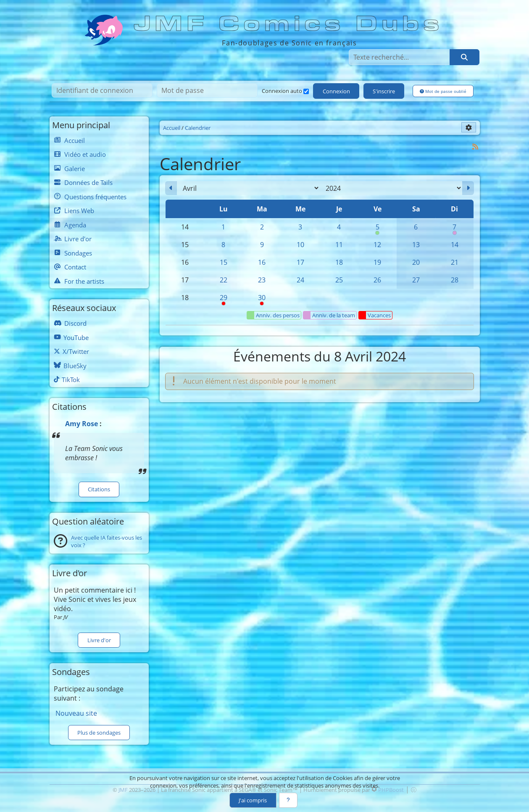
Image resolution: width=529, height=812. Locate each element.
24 (300, 280)
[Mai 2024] (468, 188)
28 (455, 280)
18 (339, 262)
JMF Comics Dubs (289, 24)
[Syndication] (475, 146)
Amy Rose (82, 424)
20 (416, 262)
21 (455, 262)
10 (300, 245)
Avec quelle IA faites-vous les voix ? (107, 541)
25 (339, 280)
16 (262, 262)
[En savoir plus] (288, 800)
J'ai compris (253, 800)
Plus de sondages (99, 733)
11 (339, 245)
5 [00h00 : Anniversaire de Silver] (377, 229)
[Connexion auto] (306, 91)
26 (377, 280)
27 (416, 280)
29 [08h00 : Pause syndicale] (224, 300)
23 (262, 280)
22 (224, 280)
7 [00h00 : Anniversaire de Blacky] (455, 229)
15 (224, 262)
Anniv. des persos (273, 315)
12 (377, 245)
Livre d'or (99, 640)
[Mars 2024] (171, 188)
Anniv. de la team (329, 315)
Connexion (336, 91)
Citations (99, 489)
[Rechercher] (464, 57)
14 (455, 245)
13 (416, 245)
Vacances (375, 315)
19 (377, 262)
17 (300, 262)
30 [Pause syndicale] (262, 300)
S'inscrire (384, 91)
